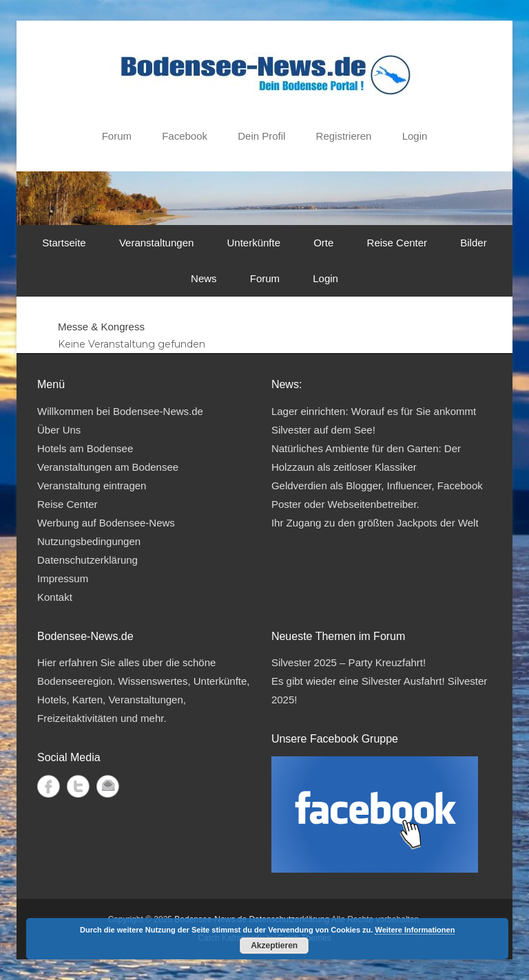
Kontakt (55, 597)
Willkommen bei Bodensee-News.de (120, 411)
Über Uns (59, 430)
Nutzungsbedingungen (89, 541)
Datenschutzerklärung (87, 560)
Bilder (473, 243)
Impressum (63, 578)
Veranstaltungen (156, 243)
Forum (117, 136)
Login (415, 136)
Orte (323, 243)
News (204, 278)
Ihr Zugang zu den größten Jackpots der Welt (375, 523)
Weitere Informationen (415, 930)
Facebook (185, 136)
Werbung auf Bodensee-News (106, 523)
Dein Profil (261, 136)
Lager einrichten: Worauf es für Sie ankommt (374, 411)
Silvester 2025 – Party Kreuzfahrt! (349, 662)
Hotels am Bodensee (85, 448)
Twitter (78, 786)
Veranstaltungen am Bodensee (108, 467)
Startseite (64, 243)
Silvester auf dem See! (323, 430)
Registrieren (344, 136)
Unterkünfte (253, 243)
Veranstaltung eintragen (92, 486)
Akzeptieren (274, 946)
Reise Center (397, 243)
